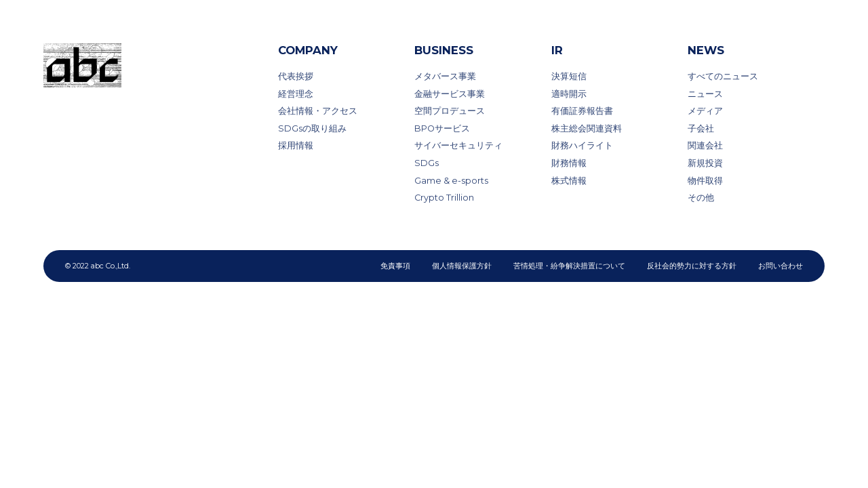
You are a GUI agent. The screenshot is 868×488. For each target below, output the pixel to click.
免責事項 (395, 266)
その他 (701, 198)
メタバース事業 (445, 76)
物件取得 (705, 181)
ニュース (705, 94)
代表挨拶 (296, 76)
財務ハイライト (582, 145)
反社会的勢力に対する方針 (692, 266)
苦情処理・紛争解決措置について (569, 266)
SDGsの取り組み (312, 128)
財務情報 (569, 163)
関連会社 (705, 145)
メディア (705, 111)
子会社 (701, 128)
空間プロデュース (450, 111)
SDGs (427, 163)
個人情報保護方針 (462, 266)
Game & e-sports (451, 181)
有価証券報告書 (582, 111)
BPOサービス (442, 128)
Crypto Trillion (444, 198)
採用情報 (296, 145)
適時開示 (569, 94)
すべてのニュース (723, 76)
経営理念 (296, 94)
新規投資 (705, 163)
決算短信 (569, 76)
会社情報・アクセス (318, 111)
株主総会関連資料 (587, 128)
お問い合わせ (781, 266)
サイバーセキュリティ (458, 145)
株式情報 (569, 181)
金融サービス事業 (450, 94)
